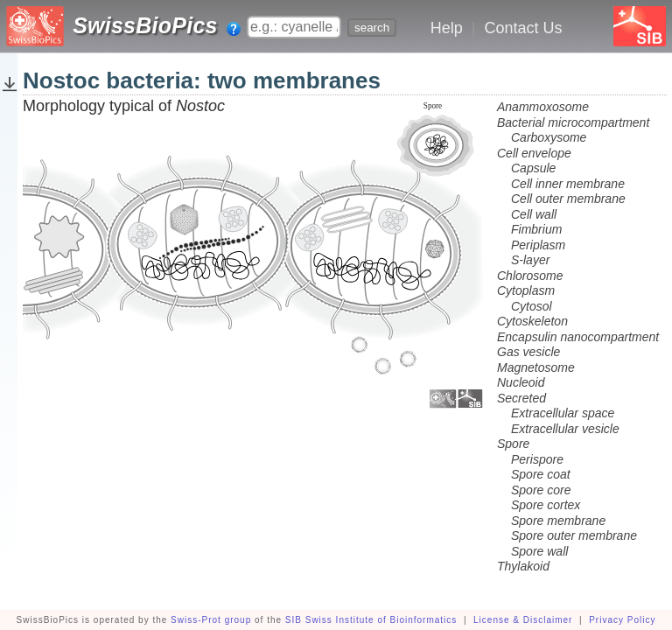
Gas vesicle (528, 352)
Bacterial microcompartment (573, 122)
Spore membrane (558, 521)
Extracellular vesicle (565, 429)
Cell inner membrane (568, 184)
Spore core (541, 490)
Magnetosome (536, 367)
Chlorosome (530, 276)
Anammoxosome (543, 107)
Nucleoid (521, 382)
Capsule (533, 168)
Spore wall (539, 551)
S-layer (530, 260)
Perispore (537, 459)
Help (447, 28)
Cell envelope (534, 153)
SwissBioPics (145, 25)
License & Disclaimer (523, 620)
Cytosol (532, 306)
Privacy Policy (622, 620)
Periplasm (538, 245)
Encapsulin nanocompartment (578, 337)
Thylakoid (523, 566)
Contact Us (523, 28)
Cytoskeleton (532, 321)
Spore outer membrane (574, 535)
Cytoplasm (526, 290)
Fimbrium (536, 229)
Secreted (521, 398)
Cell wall (534, 214)
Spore (513, 444)
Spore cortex (546, 505)
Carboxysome (549, 137)
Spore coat (541, 474)
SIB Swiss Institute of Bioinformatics (371, 620)
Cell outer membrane (568, 199)
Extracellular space (563, 413)
